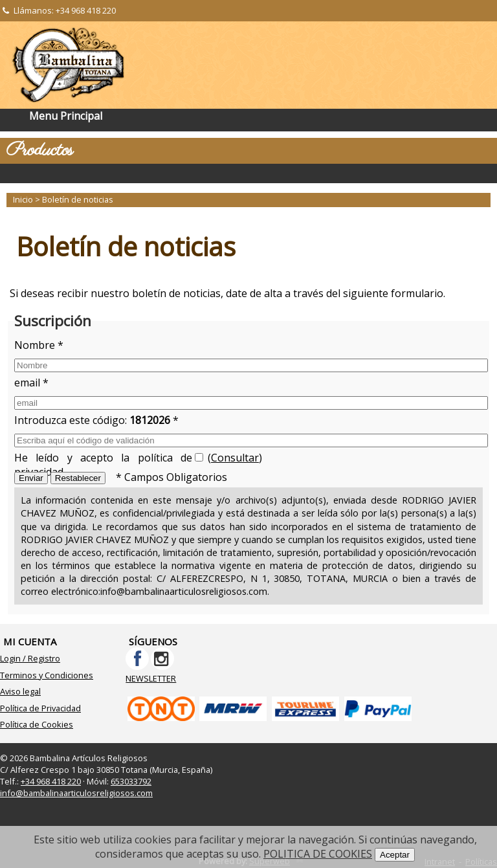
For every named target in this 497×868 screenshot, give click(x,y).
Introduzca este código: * (96, 420)
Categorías (248, 173)
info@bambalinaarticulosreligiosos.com (76, 793)
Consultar (235, 458)
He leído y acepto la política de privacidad (103, 460)
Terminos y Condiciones (47, 675)
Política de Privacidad (40, 708)
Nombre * (39, 345)
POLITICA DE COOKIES (318, 854)
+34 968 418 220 (86, 10)
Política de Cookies (37, 724)
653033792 (131, 781)
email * (31, 383)
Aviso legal (20, 691)
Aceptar (395, 855)
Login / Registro (30, 658)
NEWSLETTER (151, 678)
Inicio (23, 199)
